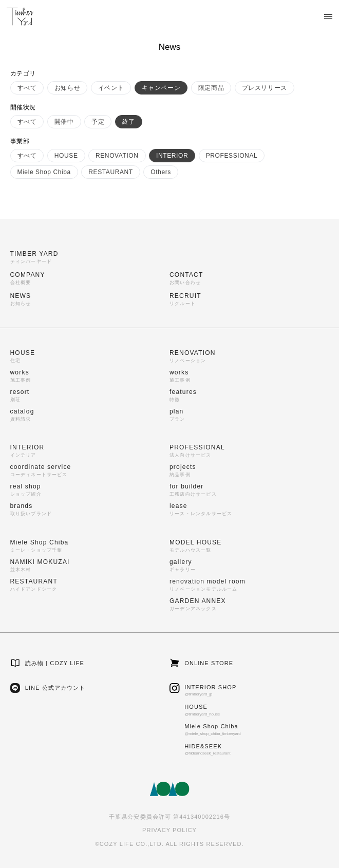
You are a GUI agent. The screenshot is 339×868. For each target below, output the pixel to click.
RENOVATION (117, 156)
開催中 (64, 122)
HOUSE (66, 156)
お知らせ (67, 88)
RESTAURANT (110, 172)
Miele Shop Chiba (44, 172)
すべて (27, 88)
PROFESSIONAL (232, 156)
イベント (111, 88)
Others (161, 172)
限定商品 (211, 88)
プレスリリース (265, 88)
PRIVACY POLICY (169, 830)
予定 (98, 122)
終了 (129, 122)
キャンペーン (161, 88)
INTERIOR (172, 156)
